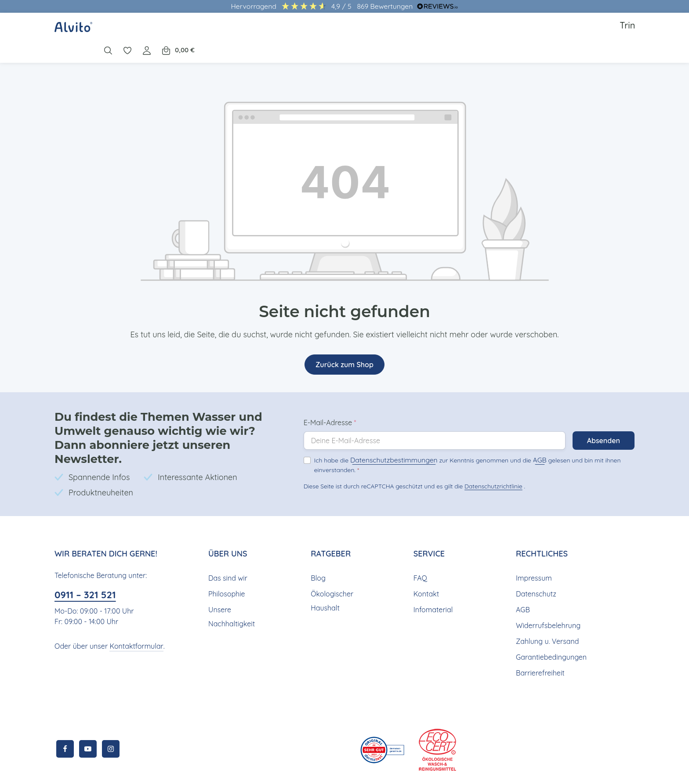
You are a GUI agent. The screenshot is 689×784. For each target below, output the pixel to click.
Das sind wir (227, 551)
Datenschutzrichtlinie (491, 466)
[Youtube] (88, 722)
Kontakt (425, 567)
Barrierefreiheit (539, 646)
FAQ (421, 551)
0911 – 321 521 (88, 568)
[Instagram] (111, 722)
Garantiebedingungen (550, 630)
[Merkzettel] (565, 32)
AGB (522, 441)
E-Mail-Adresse (330, 403)
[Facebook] (65, 722)
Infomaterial (432, 583)
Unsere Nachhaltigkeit (230, 590)
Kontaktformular (132, 619)
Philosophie (227, 567)
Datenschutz (535, 567)
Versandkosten (321, 771)
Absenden (603, 421)
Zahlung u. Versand (546, 614)
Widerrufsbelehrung (547, 598)
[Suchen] (546, 32)
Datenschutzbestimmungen (387, 441)
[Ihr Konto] (584, 32)
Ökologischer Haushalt (331, 574)
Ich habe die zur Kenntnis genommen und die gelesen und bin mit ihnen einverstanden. (457, 445)
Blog (318, 551)
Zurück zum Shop (344, 352)
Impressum (533, 551)
